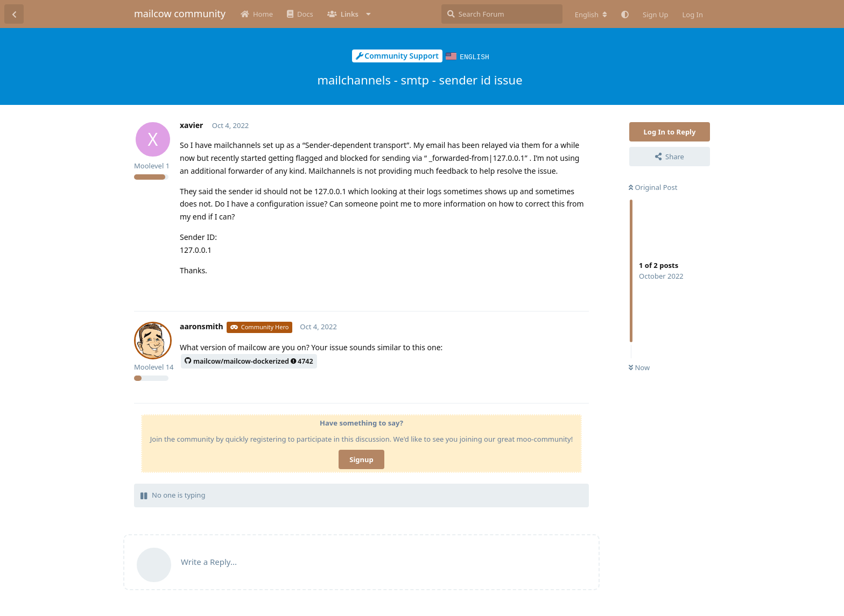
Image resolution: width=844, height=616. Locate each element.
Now (639, 367)
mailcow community (180, 13)
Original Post (653, 187)
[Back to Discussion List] (14, 14)
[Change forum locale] (591, 15)
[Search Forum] (502, 14)
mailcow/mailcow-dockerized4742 (249, 361)
